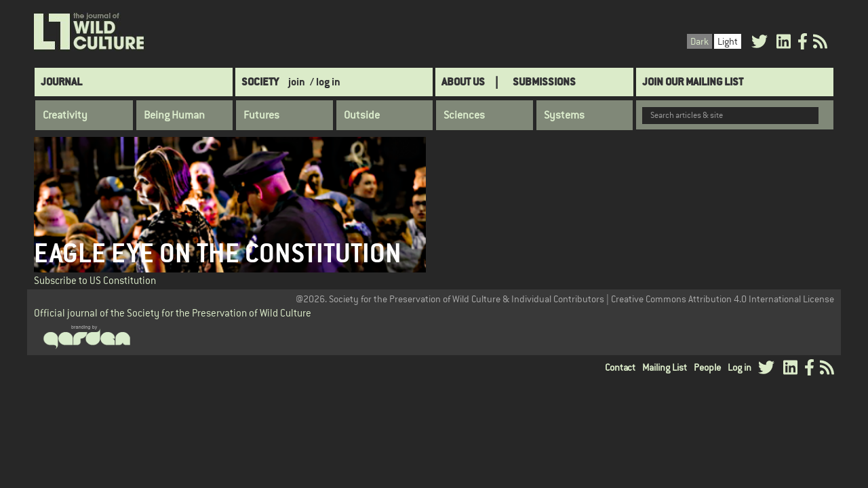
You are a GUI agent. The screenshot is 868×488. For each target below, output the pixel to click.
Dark (699, 41)
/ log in (325, 82)
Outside (362, 115)
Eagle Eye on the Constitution (218, 253)
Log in (739, 367)
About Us (463, 82)
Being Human (174, 115)
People (707, 367)
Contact (620, 367)
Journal (61, 82)
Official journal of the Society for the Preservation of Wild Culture (173, 313)
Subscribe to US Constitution (95, 280)
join (297, 82)
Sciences (464, 115)
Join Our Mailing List (693, 82)
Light (728, 41)
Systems (564, 115)
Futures (261, 115)
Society (260, 82)
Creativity (65, 115)
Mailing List (665, 367)
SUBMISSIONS (544, 82)
